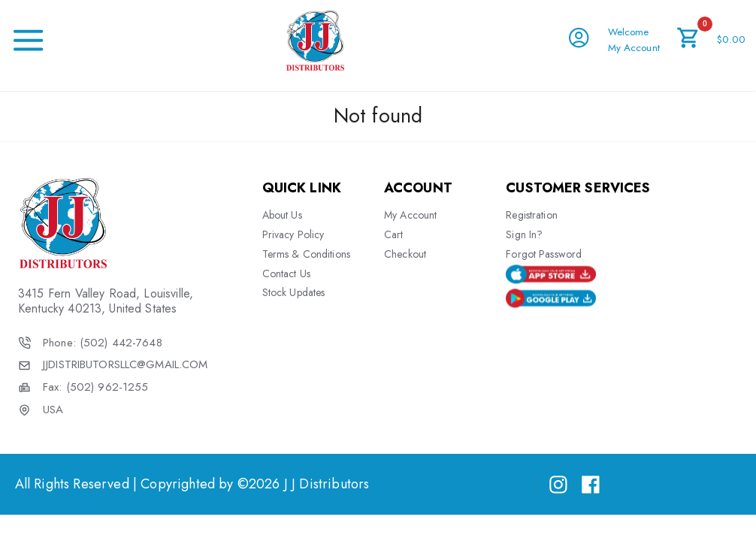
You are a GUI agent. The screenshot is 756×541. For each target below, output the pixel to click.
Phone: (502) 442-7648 (103, 343)
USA (53, 410)
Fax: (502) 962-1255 (95, 387)
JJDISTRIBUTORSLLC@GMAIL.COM (125, 365)
